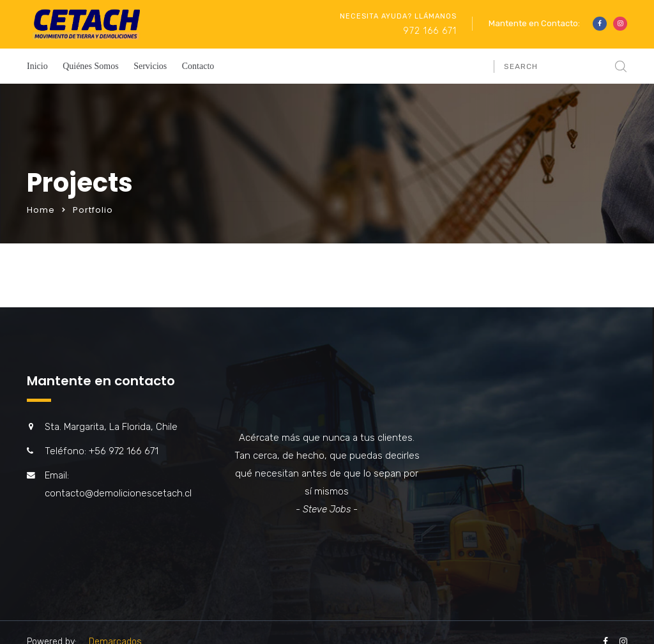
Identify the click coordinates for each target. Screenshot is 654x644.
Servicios (150, 66)
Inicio (37, 66)
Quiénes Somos (91, 66)
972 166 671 (430, 31)
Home (41, 210)
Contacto (198, 66)
